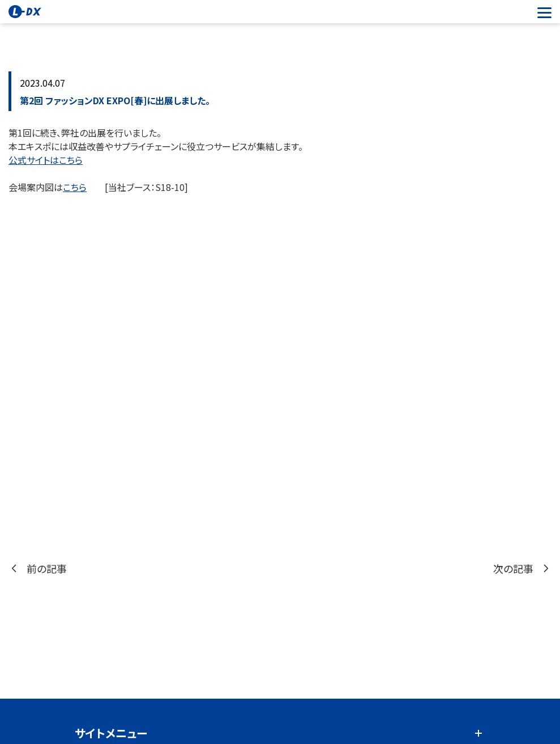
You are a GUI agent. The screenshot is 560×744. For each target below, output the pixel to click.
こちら (75, 187)
